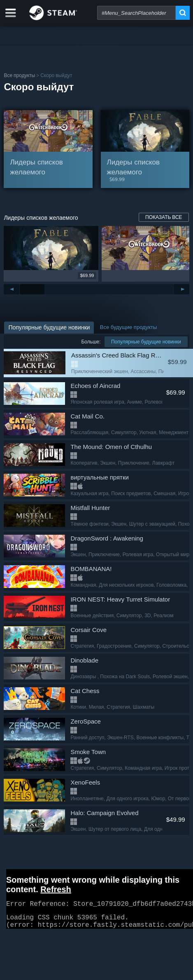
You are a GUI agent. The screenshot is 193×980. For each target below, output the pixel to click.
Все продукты (19, 75)
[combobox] (136, 13)
